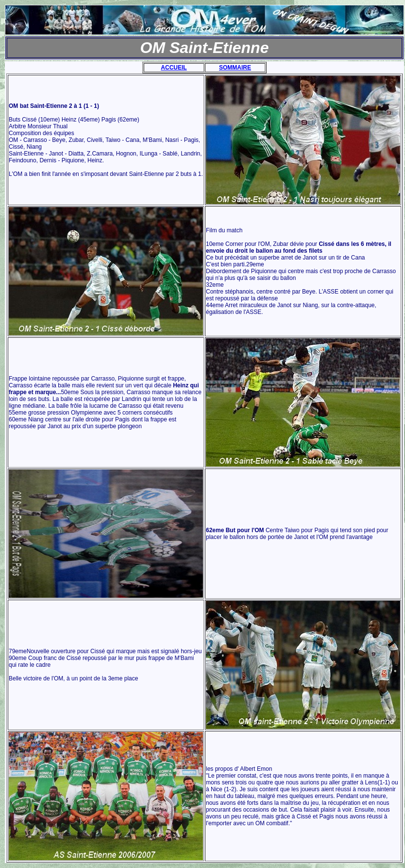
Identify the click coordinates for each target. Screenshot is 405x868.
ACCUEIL (174, 68)
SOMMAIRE (235, 68)
